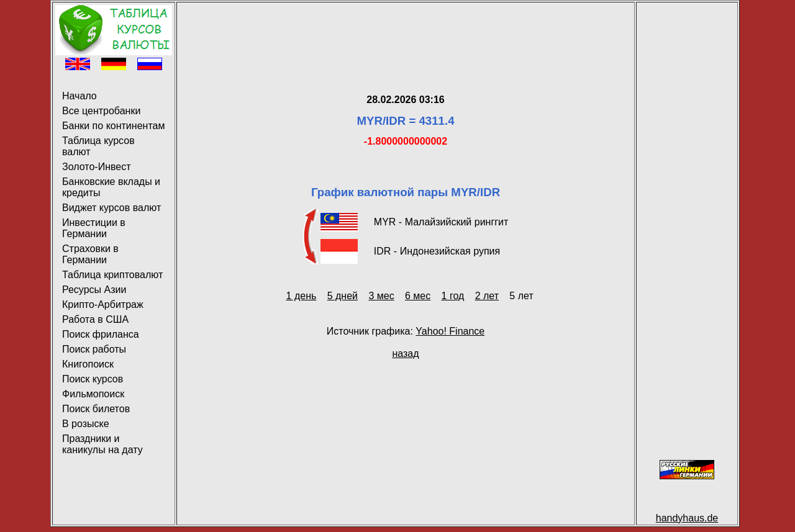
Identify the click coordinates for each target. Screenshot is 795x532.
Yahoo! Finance (450, 331)
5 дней (343, 296)
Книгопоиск (88, 364)
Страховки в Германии (90, 254)
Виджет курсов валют (111, 208)
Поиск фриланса (101, 334)
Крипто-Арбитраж (103, 304)
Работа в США (95, 319)
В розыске (86, 424)
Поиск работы (94, 349)
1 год (453, 296)
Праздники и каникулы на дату (102, 444)
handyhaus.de (687, 518)
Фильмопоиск (93, 394)
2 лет (487, 296)
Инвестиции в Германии (94, 228)
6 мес (418, 296)
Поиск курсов (93, 379)
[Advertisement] (406, 33)
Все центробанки (101, 111)
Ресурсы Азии (94, 290)
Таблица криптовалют (112, 275)
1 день (302, 296)
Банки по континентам (113, 126)
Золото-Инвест (97, 167)
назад (405, 354)
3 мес (381, 296)
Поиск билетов (96, 409)
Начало (79, 96)
